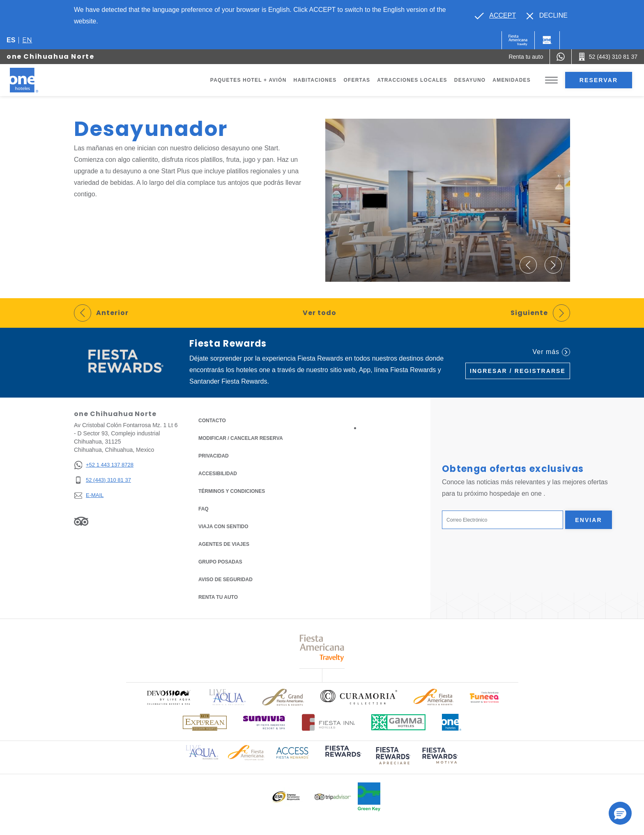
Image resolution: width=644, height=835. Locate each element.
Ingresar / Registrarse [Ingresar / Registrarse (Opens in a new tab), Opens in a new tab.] (518, 371)
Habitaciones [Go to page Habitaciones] (315, 80)
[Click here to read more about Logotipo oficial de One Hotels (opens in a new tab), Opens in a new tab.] (452, 722)
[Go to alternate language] (495, 16)
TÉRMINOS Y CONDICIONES (232, 491)
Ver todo (320, 313)
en (27, 40)
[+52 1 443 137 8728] (104, 465)
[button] (528, 265)
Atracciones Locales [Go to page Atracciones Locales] (412, 80)
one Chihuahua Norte (50, 56)
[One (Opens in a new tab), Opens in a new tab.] (518, 40)
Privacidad (214, 455)
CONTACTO (212, 421)
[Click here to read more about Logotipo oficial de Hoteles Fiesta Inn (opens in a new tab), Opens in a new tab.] (328, 722)
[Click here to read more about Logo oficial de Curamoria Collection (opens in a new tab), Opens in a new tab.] (359, 697)
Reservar (599, 80)
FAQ (204, 509)
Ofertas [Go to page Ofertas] (357, 80)
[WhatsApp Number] (561, 57)
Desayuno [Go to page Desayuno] (470, 80)
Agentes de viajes (224, 544)
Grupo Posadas (220, 562)
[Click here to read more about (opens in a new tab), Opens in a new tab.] (343, 757)
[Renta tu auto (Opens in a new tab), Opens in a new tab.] (526, 57)
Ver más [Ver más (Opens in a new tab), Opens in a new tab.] (551, 352)
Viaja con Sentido (223, 527)
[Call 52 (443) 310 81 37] (608, 57)
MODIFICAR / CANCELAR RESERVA (241, 438)
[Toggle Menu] (551, 80)
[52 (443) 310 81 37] (104, 480)
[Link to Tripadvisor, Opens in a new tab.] (81, 521)
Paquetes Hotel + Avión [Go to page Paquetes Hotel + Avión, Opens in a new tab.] (248, 80)
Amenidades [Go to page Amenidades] (512, 80)
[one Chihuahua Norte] (34, 80)
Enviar (589, 520)
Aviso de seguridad (225, 580)
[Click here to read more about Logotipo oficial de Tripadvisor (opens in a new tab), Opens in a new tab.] (333, 797)
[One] (547, 40)
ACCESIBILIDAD (218, 474)
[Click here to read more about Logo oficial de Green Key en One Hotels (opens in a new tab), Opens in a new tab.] (369, 797)
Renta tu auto (218, 597)
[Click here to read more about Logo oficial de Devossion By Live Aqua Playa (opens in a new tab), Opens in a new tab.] (168, 697)
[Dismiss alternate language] (547, 16)
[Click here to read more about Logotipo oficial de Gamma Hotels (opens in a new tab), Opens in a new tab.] (398, 722)
